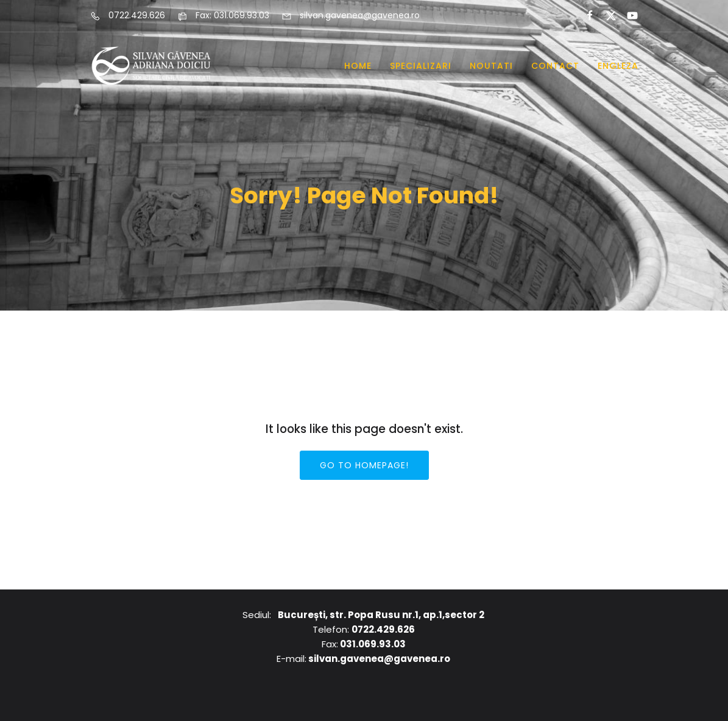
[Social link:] (585, 16)
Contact (555, 66)
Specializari (421, 66)
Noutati (491, 66)
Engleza (618, 66)
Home (358, 66)
